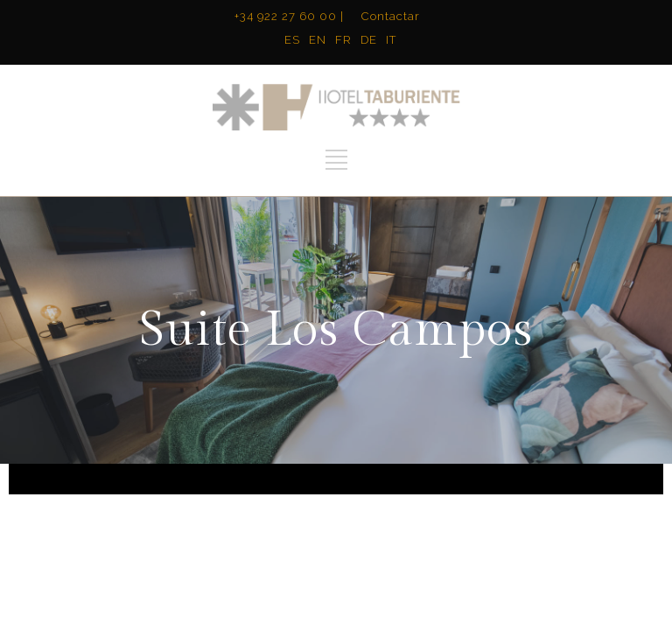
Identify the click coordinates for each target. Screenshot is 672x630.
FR (343, 40)
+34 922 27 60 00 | (289, 16)
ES (292, 40)
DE (369, 40)
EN (318, 40)
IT (391, 40)
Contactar (391, 16)
